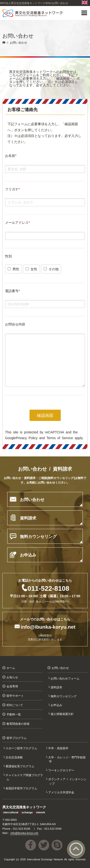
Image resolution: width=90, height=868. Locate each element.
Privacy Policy (27, 438)
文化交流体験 (15, 757)
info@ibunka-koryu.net (48, 626)
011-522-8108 (48, 588)
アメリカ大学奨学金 (61, 792)
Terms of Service (60, 438)
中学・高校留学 (59, 748)
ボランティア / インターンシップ (68, 781)
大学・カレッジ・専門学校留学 (67, 759)
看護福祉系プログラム (20, 766)
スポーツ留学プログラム (22, 748)
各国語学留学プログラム (22, 788)
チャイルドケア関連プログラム (25, 777)
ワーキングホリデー (61, 770)
